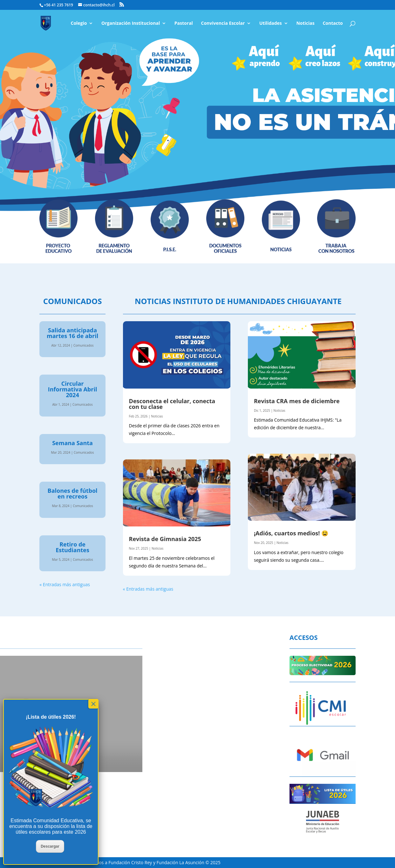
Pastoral (184, 24)
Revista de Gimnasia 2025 (165, 539)
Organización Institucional (131, 24)
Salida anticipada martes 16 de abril (72, 333)
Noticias (305, 24)
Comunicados (84, 345)
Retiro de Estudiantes (72, 547)
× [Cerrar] (93, 704)
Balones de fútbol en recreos (73, 493)
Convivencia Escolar (223, 24)
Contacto (333, 24)
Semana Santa (72, 443)
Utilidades (271, 24)
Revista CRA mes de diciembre (297, 401)
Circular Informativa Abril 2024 (73, 389)
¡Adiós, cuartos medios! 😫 (291, 533)
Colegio (79, 24)
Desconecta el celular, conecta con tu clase (172, 404)
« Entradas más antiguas (65, 584)
